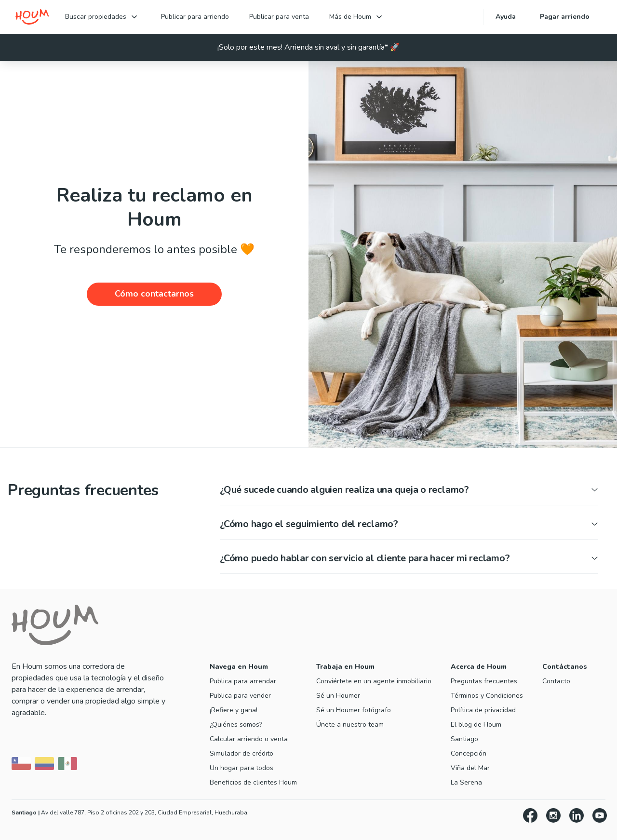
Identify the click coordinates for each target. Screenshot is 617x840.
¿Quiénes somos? (236, 725)
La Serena (466, 782)
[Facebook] (530, 817)
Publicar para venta (279, 17)
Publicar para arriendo (195, 17)
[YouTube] (600, 817)
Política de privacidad (483, 710)
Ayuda (506, 17)
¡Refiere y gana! (234, 710)
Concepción (469, 753)
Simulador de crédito (241, 753)
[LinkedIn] (577, 817)
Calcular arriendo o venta (249, 739)
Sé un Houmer (338, 696)
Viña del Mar (470, 768)
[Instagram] (553, 817)
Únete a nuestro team (350, 725)
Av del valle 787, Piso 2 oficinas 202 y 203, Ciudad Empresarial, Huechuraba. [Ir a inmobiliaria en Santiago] (130, 813)
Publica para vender (240, 696)
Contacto (556, 681)
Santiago (464, 739)
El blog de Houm (476, 725)
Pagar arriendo (565, 17)
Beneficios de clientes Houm (253, 782)
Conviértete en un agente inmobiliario (374, 681)
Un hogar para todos (241, 768)
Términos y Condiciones (487, 696)
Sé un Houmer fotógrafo (354, 710)
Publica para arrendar (243, 681)
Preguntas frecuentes (484, 681)
